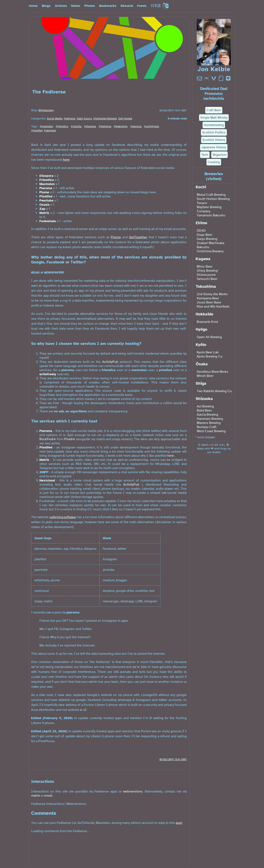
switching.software (63, 517)
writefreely (48, 374)
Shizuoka (204, 399)
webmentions (133, 791)
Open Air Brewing (209, 337)
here (66, 160)
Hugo (223, 448)
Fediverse (70, 119)
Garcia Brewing (207, 415)
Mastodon (47, 184)
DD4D (201, 231)
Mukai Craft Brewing (211, 195)
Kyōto (201, 345)
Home (33, 6)
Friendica (47, 180)
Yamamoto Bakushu (211, 215)
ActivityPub (110, 362)
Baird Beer (204, 410)
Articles (61, 6)
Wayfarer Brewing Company (209, 209)
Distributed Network (105, 119)
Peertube (46, 200)
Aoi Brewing (205, 406)
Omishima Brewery (210, 251)
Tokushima (206, 287)
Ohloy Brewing (207, 271)
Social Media (55, 119)
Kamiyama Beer (208, 298)
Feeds (142, 6)
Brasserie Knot (207, 322)
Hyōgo (202, 329)
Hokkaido (204, 314)
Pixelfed (46, 196)
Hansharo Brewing (210, 419)
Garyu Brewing (207, 239)
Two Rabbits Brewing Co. (214, 391)
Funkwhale (48, 221)
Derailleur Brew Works (213, 372)
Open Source (84, 119)
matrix (35, 796)
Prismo (116, 237)
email (48, 796)
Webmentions (76, 804)
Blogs (46, 6)
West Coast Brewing (211, 431)
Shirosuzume (206, 275)
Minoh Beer (205, 376)
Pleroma (46, 188)
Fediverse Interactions (48, 804)
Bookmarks (108, 6)
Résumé (127, 6)
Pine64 (70, 439)
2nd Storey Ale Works (212, 294)
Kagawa (203, 259)
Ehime (202, 223)
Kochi (201, 187)
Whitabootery (46, 110)
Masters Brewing (209, 423)
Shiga (201, 383)
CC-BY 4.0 (217, 445)
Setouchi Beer (207, 279)
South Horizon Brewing (213, 199)
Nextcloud (47, 480)
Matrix (44, 213)
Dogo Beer (204, 235)
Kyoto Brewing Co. (210, 356)
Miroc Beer (205, 267)
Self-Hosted (125, 119)
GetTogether (138, 237)
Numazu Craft (207, 427)
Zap (42, 209)
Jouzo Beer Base (209, 302)
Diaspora (46, 176)
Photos (90, 6)
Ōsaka (202, 364)
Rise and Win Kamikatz (213, 307)
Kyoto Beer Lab (208, 352)
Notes (76, 6)
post (179, 823)
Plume (44, 192)
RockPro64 (48, 439)
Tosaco (202, 203)
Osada (44, 205)
